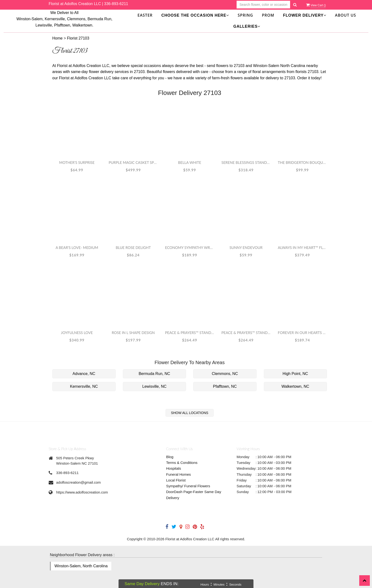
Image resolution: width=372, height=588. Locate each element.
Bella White (190, 162)
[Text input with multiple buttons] (263, 5)
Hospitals (174, 468)
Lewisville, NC (154, 386)
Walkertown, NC (295, 386)
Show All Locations (190, 413)
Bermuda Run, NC (154, 374)
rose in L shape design (133, 333)
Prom (268, 15)
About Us (345, 15)
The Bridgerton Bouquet (302, 162)
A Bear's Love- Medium (77, 247)
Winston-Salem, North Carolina (81, 566)
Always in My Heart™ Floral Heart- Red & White (302, 247)
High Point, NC (295, 374)
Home (57, 38)
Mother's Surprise (77, 162)
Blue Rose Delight (133, 247)
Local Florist (176, 480)
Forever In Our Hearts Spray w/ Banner (302, 333)
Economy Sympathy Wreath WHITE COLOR (190, 247)
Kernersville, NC (84, 386)
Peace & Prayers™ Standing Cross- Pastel (246, 333)
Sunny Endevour (246, 247)
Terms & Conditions (182, 463)
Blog (170, 457)
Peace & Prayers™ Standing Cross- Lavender (190, 333)
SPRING (246, 15)
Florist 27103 (78, 38)
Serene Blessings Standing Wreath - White (246, 162)
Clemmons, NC (225, 374)
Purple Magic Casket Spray (133, 162)
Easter (145, 15)
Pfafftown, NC (225, 386)
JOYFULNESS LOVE (77, 333)
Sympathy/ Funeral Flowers (188, 486)
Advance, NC (84, 374)
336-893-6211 (116, 4)
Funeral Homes (179, 474)
